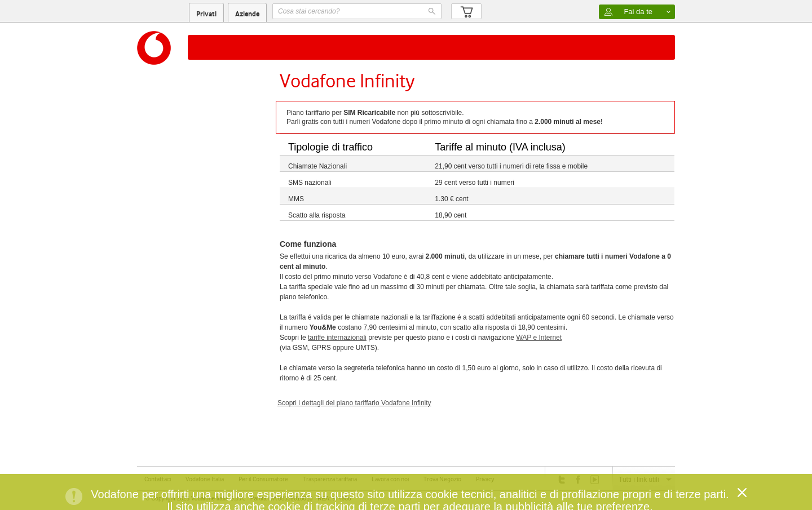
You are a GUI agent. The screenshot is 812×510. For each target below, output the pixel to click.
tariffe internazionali (337, 338)
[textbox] (357, 11)
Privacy (485, 479)
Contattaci (158, 479)
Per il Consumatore (263, 479)
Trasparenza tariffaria (330, 479)
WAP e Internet (539, 338)
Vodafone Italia (205, 479)
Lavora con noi (390, 479)
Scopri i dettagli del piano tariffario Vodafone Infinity (354, 403)
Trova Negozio (442, 479)
